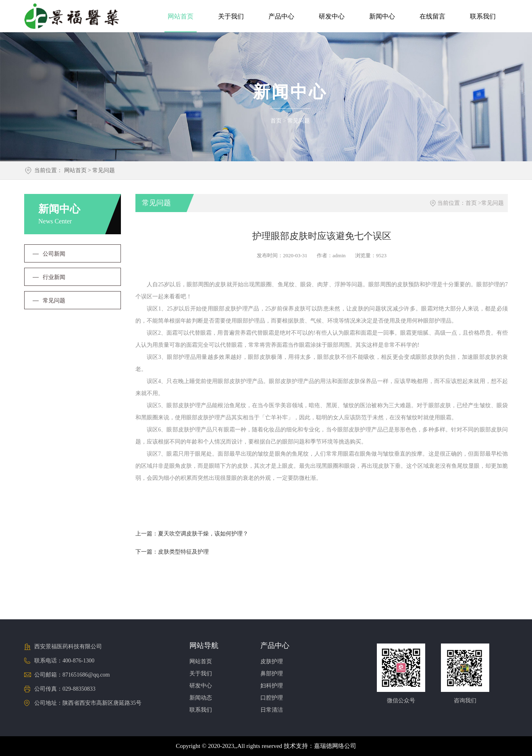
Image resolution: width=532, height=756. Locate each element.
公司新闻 (54, 254)
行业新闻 (54, 277)
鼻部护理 (272, 674)
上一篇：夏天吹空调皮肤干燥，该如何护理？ (192, 534)
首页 (276, 121)
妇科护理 (272, 686)
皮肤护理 (272, 661)
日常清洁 (272, 710)
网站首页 (181, 16)
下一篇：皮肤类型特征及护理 (172, 552)
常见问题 (299, 121)
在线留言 (432, 16)
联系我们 (483, 16)
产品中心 (281, 16)
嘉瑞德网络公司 (335, 746)
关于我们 (231, 16)
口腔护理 (272, 698)
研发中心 (332, 16)
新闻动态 (201, 698)
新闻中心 (382, 16)
